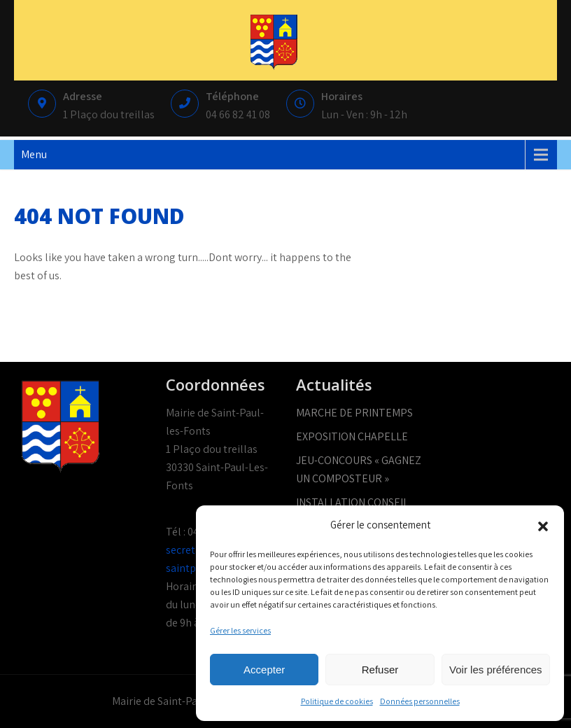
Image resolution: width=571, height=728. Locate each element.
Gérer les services (240, 630)
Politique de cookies (337, 701)
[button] (543, 525)
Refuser (380, 670)
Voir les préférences (496, 670)
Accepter (264, 670)
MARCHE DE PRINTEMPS (354, 413)
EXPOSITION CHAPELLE (352, 436)
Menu (34, 154)
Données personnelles (420, 701)
